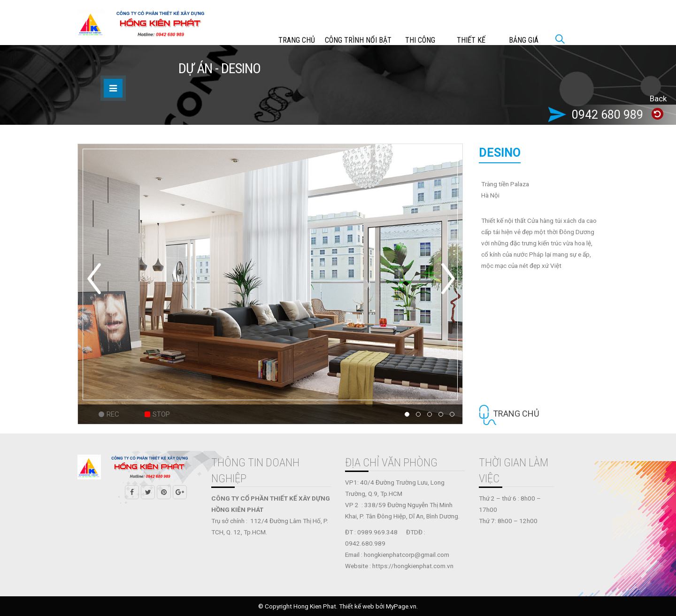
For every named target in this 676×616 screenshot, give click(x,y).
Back (658, 99)
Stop (161, 414)
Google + (180, 492)
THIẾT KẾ (471, 40)
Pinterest (164, 492)
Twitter (148, 492)
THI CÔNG (420, 40)
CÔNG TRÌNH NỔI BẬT (358, 40)
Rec (113, 414)
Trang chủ (297, 40)
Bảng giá (524, 40)
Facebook (132, 492)
